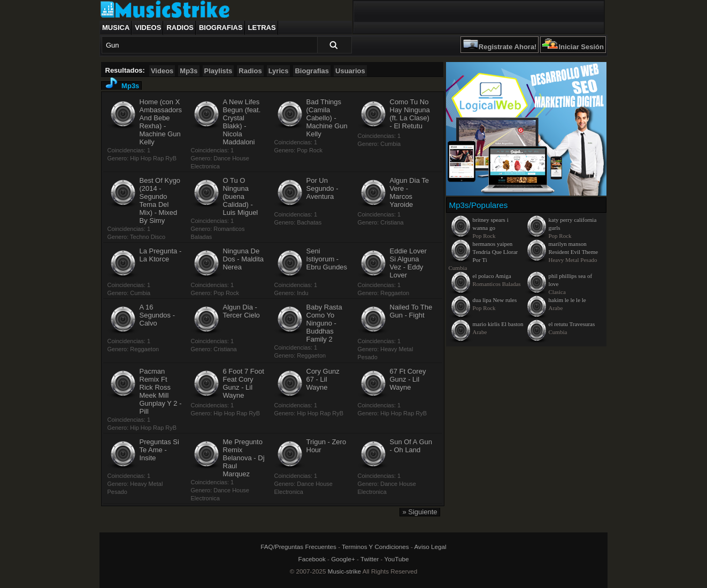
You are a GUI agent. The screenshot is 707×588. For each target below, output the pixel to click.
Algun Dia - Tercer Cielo (241, 311)
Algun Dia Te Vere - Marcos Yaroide (409, 192)
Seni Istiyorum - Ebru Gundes (327, 259)
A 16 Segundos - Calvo (157, 315)
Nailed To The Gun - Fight (411, 311)
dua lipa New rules (495, 300)
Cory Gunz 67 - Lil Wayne (323, 379)
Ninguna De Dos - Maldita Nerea (244, 259)
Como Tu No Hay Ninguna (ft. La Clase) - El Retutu (410, 114)
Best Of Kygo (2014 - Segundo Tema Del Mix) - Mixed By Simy (160, 200)
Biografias (221, 28)
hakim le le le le (567, 300)
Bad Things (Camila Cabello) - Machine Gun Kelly (327, 118)
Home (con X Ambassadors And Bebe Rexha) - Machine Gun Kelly (161, 122)
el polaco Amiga (492, 276)
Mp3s (189, 71)
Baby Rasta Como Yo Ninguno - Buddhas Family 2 (324, 323)
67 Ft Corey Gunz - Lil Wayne (408, 379)
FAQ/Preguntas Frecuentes (298, 547)
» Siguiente (420, 512)
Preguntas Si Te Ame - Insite (159, 450)
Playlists (218, 71)
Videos (148, 28)
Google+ (343, 559)
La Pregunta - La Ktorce (161, 255)
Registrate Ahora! (508, 47)
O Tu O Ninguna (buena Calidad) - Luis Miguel (241, 196)
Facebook (312, 559)
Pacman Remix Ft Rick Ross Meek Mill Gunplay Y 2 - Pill (161, 391)
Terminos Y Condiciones (375, 547)
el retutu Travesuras (572, 324)
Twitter (370, 559)
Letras (262, 28)
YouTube (397, 559)
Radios (180, 28)
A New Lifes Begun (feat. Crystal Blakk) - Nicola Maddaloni (242, 122)
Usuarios (350, 71)
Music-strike (344, 571)
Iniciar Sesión (581, 47)
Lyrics (279, 71)
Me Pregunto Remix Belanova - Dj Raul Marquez (244, 458)
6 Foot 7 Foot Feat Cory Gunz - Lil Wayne (244, 383)
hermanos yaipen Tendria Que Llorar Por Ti (495, 252)
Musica (116, 28)
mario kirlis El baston (498, 324)
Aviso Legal (430, 547)
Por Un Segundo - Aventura (322, 188)
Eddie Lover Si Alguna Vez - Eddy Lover (408, 263)
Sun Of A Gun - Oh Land (411, 446)
